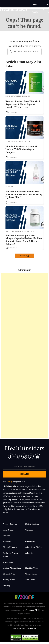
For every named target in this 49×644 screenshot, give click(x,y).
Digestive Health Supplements (20, 231)
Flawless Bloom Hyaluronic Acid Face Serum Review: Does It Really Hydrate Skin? (24, 194)
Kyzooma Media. (34, 610)
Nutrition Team (32, 568)
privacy (9, 482)
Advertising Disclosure (35, 547)
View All (25, 256)
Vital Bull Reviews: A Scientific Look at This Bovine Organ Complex (22, 149)
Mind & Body (8, 530)
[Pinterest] (31, 456)
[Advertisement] (24, 355)
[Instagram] (24, 456)
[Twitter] (17, 456)
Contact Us (30, 541)
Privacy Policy (9, 580)
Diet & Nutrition (32, 524)
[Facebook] (11, 456)
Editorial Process (10, 547)
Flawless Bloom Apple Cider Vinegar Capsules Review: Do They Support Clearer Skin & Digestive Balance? (24, 240)
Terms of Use (31, 580)
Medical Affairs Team (12, 568)
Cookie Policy (31, 574)
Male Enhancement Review (18, 141)
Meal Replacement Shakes (18, 96)
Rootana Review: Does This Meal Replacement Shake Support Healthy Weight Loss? (23, 104)
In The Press (8, 562)
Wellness (29, 530)
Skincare (10, 186)
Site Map (6, 586)
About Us (7, 541)
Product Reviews (10, 524)
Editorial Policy (9, 574)
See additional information (24, 629)
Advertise (29, 553)
